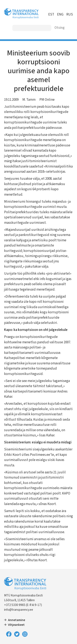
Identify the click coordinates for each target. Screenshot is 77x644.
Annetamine (17, 620)
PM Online (47, 100)
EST (51, 14)
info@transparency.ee (19, 610)
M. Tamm (29, 100)
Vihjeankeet (16, 625)
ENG (60, 14)
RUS (70, 14)
